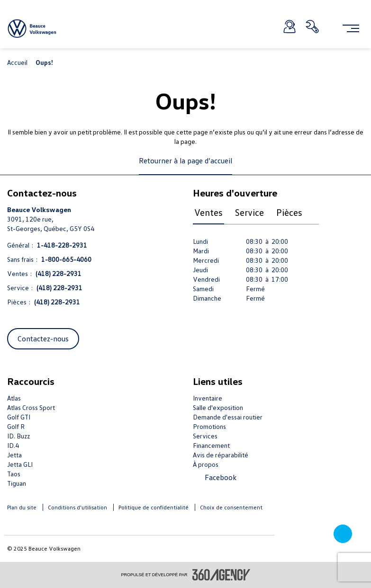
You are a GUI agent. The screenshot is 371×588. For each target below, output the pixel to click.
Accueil (18, 62)
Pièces (289, 212)
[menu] (351, 28)
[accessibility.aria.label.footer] (221, 575)
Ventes (208, 212)
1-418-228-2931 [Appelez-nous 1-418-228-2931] (62, 245)
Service (249, 212)
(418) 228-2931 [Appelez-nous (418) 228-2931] (59, 273)
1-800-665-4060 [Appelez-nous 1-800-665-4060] (66, 259)
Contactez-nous (43, 339)
